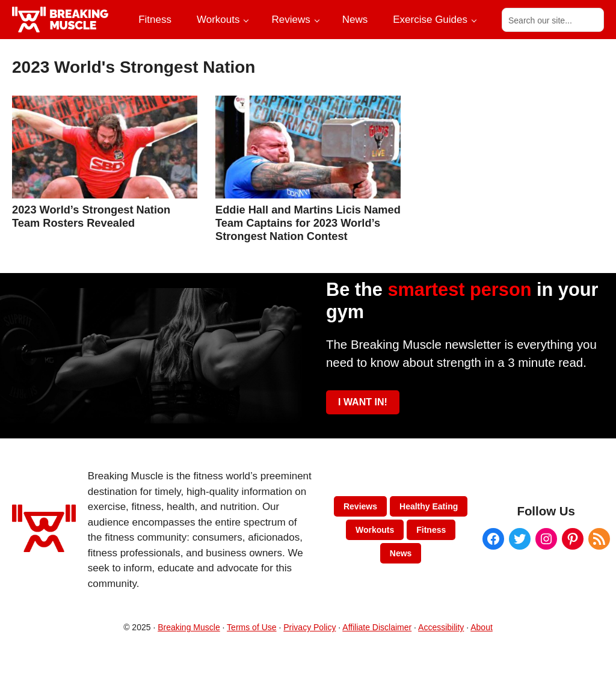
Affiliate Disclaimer (377, 627)
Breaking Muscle (189, 627)
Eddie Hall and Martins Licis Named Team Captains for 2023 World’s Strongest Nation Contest (308, 223)
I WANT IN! (363, 402)
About (482, 627)
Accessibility (441, 627)
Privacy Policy (310, 627)
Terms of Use (251, 627)
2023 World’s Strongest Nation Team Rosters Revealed (91, 216)
